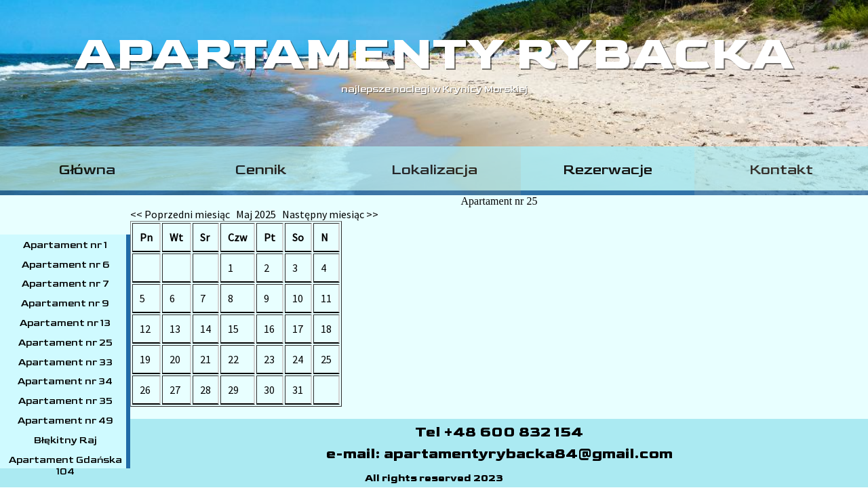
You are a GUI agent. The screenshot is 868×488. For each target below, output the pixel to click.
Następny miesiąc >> (330, 214)
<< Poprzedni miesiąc (180, 214)
